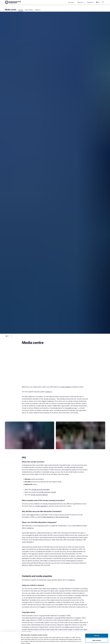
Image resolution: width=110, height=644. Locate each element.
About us (81, 2)
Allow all (97, 624)
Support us (90, 2)
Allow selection (97, 629)
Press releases (29, 10)
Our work (72, 2)
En (98, 2)
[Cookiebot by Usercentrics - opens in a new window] (10, 641)
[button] (9, 336)
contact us (49, 392)
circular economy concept (47, 492)
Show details (84, 641)
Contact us (38, 10)
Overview (21, 10)
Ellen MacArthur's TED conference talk (56, 517)
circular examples (41, 506)
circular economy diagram (39, 495)
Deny (97, 634)
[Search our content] (103, 2)
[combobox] (9, 336)
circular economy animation (41, 490)
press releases (66, 387)
